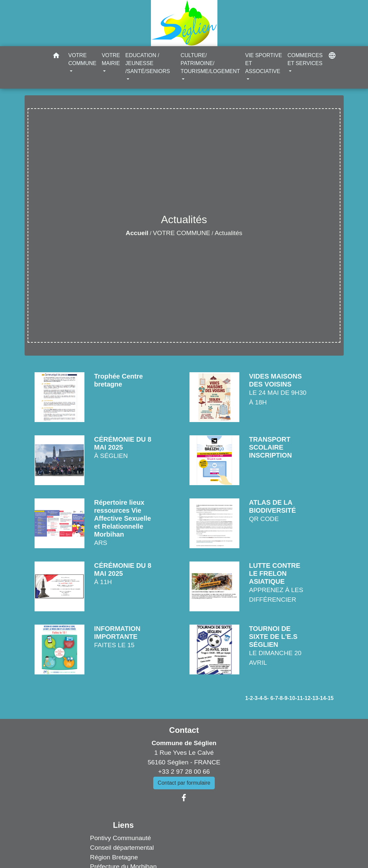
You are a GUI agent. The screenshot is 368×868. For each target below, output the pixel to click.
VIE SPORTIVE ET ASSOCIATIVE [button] (263, 63)
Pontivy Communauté (121, 838)
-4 (260, 698)
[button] (56, 57)
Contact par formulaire (184, 783)
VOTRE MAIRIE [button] (111, 59)
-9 (285, 698)
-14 (322, 698)
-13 (314, 698)
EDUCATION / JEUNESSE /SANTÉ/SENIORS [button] (148, 63)
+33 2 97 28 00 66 (184, 772)
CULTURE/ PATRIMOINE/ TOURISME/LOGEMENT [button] (210, 63)
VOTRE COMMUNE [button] (82, 59)
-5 (265, 698)
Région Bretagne (114, 857)
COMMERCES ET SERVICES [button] (305, 59)
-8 (280, 698)
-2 (250, 698)
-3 (255, 698)
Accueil (137, 233)
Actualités (229, 233)
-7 (276, 698)
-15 (330, 698)
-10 (291, 698)
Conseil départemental (122, 848)
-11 (299, 698)
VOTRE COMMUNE (182, 233)
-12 (307, 698)
